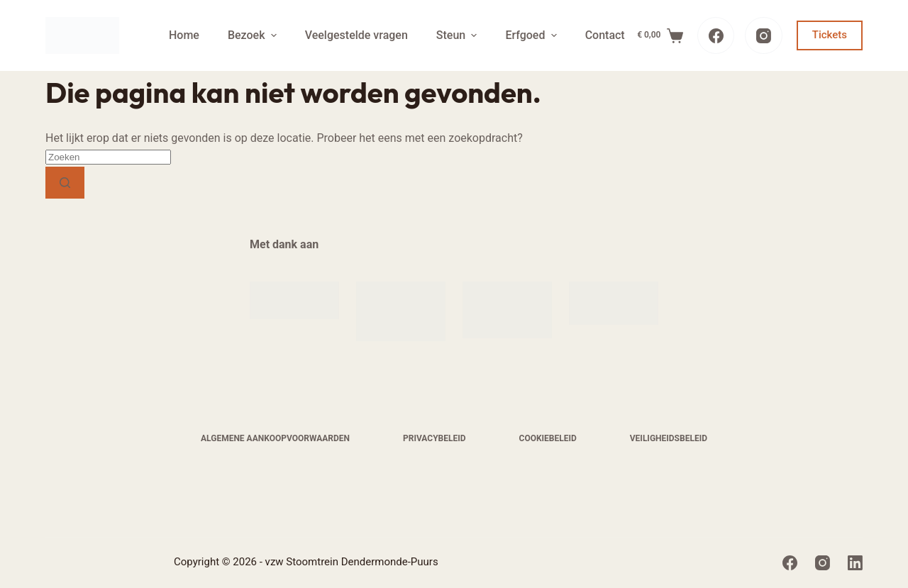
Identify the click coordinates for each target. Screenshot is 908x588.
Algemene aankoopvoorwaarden (275, 438)
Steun (459, 35)
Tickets (830, 35)
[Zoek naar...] (108, 157)
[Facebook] (716, 36)
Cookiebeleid (548, 438)
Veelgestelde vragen (356, 35)
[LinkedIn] (855, 563)
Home (184, 35)
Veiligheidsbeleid (669, 438)
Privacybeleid (434, 438)
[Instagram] (764, 36)
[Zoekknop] (65, 183)
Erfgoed (532, 35)
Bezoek (254, 35)
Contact (605, 35)
